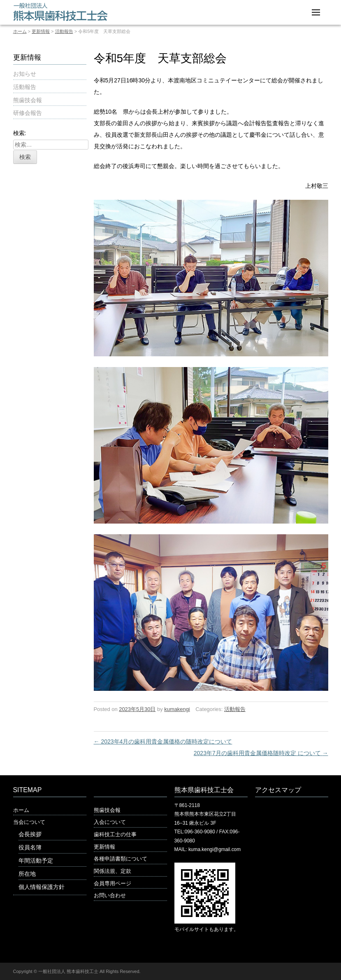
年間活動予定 (36, 861)
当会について (29, 822)
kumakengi (177, 709)
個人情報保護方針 (42, 887)
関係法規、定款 (113, 871)
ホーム (20, 31)
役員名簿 (30, 847)
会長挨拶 (30, 834)
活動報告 (64, 31)
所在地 (27, 874)
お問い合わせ (110, 895)
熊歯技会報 (28, 100)
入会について (110, 822)
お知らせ (25, 74)
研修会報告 (28, 113)
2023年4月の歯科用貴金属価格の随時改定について (163, 741)
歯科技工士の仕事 (115, 834)
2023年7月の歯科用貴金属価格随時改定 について (261, 753)
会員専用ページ (113, 883)
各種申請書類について (121, 859)
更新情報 (41, 31)
